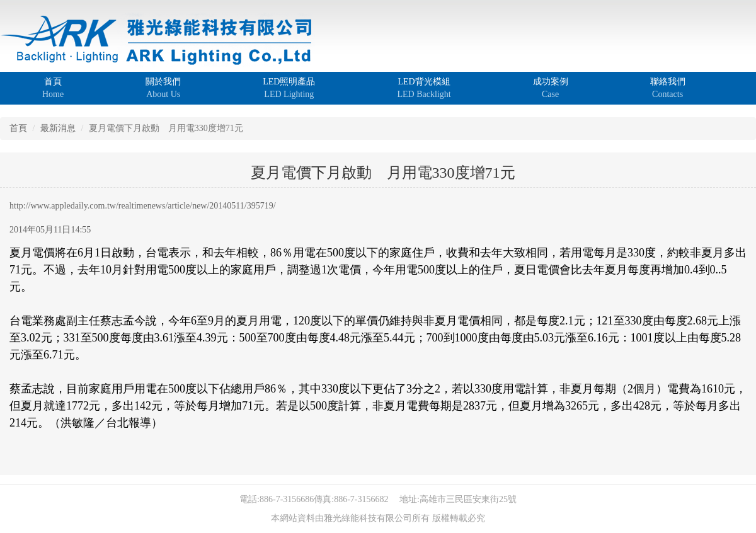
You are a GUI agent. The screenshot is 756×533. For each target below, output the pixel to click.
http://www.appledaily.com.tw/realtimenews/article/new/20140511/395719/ (143, 206)
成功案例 (551, 89)
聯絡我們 (668, 89)
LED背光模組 (424, 89)
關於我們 (163, 89)
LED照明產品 (289, 89)
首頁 (53, 89)
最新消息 (58, 128)
